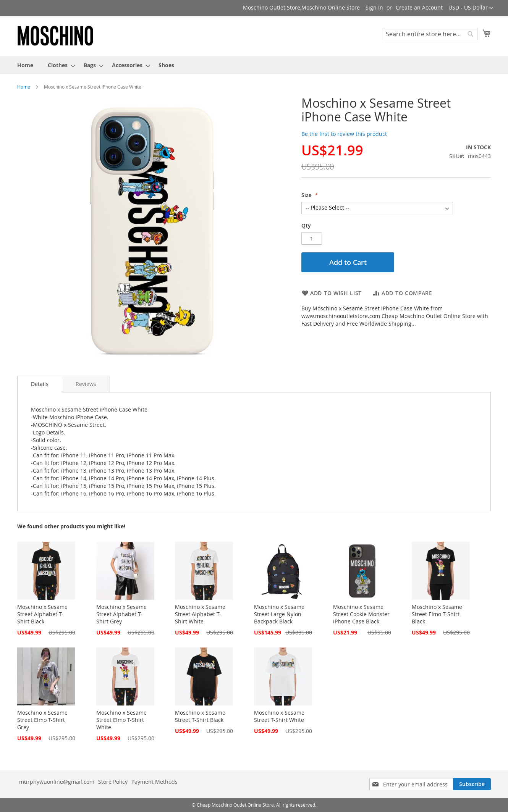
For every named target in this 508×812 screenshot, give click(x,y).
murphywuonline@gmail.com (57, 782)
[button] (471, 8)
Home (24, 87)
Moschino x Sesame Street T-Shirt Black (200, 716)
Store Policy (113, 782)
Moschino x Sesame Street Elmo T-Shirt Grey (42, 720)
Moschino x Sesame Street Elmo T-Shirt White (121, 720)
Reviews (86, 384)
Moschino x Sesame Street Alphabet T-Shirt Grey (121, 614)
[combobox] (430, 34)
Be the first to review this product (344, 134)
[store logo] (55, 36)
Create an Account (419, 7)
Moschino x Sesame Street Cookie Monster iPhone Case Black (361, 614)
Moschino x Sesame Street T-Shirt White (279, 716)
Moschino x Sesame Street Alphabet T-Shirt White (200, 614)
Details (40, 384)
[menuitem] (25, 65)
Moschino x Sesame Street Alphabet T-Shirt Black (42, 614)
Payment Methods (155, 782)
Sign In (374, 7)
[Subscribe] (472, 784)
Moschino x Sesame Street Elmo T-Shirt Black (437, 614)
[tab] (40, 384)
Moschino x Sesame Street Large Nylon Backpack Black (279, 614)
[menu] (254, 65)
